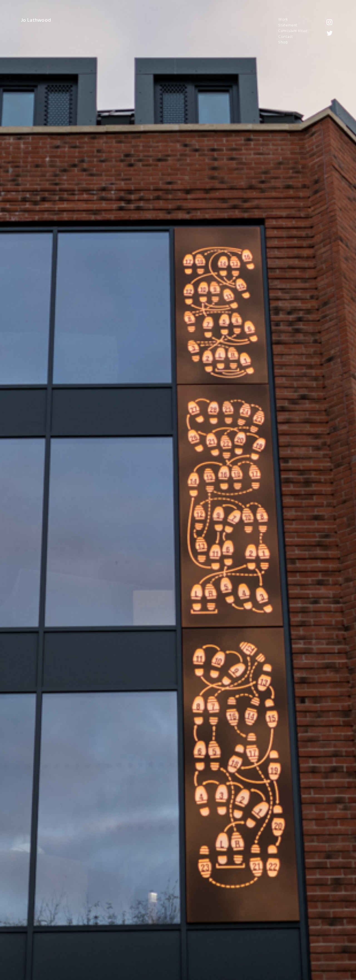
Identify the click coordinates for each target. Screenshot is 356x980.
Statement (288, 26)
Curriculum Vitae (293, 31)
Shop (283, 43)
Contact (286, 37)
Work (283, 20)
